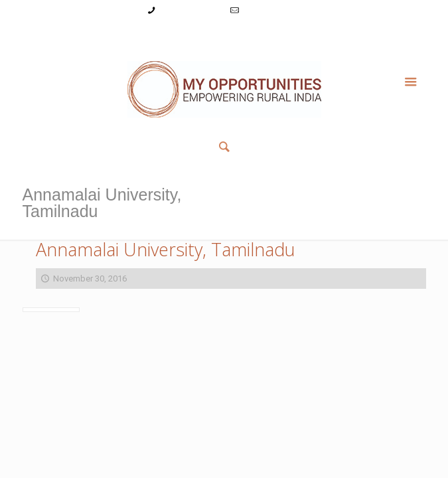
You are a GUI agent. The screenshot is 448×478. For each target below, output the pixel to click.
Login (165, 36)
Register (201, 36)
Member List (324, 36)
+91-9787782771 (190, 10)
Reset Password (259, 36)
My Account (123, 36)
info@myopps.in (272, 10)
